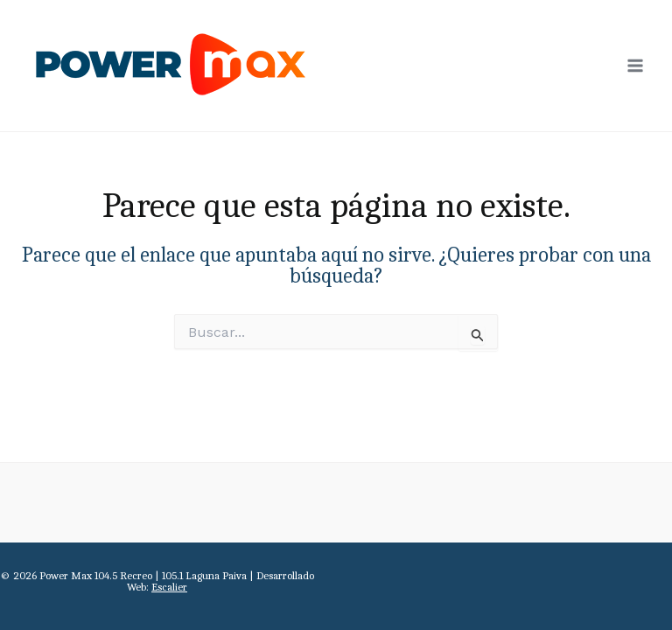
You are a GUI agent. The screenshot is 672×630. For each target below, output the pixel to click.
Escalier (169, 587)
